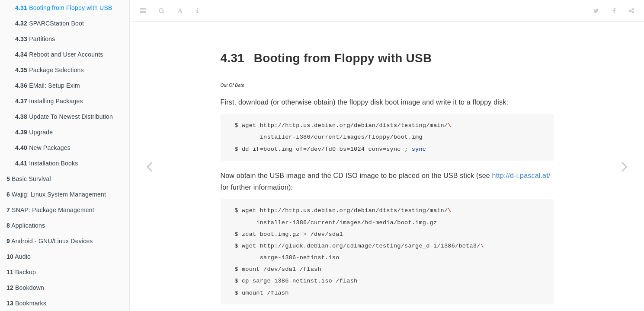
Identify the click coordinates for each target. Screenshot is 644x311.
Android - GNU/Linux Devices (50, 241)
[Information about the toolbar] (197, 11)
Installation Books (46, 163)
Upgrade (34, 132)
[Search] (162, 11)
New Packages (43, 148)
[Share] (631, 11)
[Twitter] (596, 11)
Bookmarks (26, 303)
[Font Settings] (180, 11)
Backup (21, 272)
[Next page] (625, 166)
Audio (19, 257)
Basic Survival (29, 179)
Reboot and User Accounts (59, 54)
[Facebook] (614, 11)
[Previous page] (149, 166)
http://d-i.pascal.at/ (521, 176)
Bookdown (25, 288)
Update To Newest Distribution (64, 117)
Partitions (35, 39)
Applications (26, 225)
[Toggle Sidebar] (143, 11)
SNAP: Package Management (50, 210)
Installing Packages (49, 101)
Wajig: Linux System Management (56, 194)
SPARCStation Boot (50, 23)
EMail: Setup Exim (48, 86)
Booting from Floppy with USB (64, 8)
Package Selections (50, 70)
